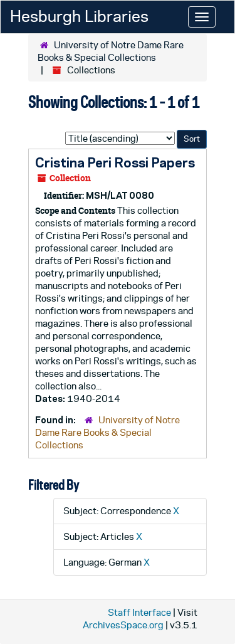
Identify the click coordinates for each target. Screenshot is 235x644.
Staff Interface (139, 612)
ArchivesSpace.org (123, 625)
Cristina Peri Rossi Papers (115, 162)
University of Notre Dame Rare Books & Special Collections (107, 432)
